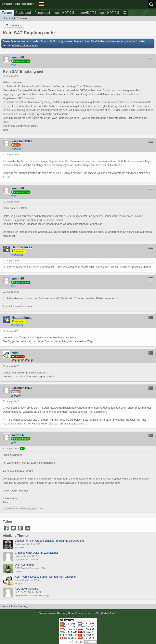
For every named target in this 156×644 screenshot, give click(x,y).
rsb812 (18, 592)
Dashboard (23, 13)
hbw (17, 556)
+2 (22, 448)
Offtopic (19, 571)
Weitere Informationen (25, 45)
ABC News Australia (27, 589)
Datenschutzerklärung (14, 606)
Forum (7, 13)
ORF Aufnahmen (25, 565)
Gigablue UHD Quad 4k (27, 560)
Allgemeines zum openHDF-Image (32, 595)
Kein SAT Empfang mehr (29, 33)
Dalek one (20, 544)
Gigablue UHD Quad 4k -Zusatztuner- (37, 553)
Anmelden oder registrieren (18, 4)
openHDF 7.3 (87, 13)
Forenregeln (43, 13)
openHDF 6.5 (110, 13)
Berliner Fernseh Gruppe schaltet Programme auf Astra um (49, 541)
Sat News (20, 548)
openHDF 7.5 (65, 13)
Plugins (18, 583)
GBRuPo (19, 568)
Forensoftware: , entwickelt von (78, 613)
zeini (17, 580)
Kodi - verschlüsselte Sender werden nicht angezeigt (46, 577)
